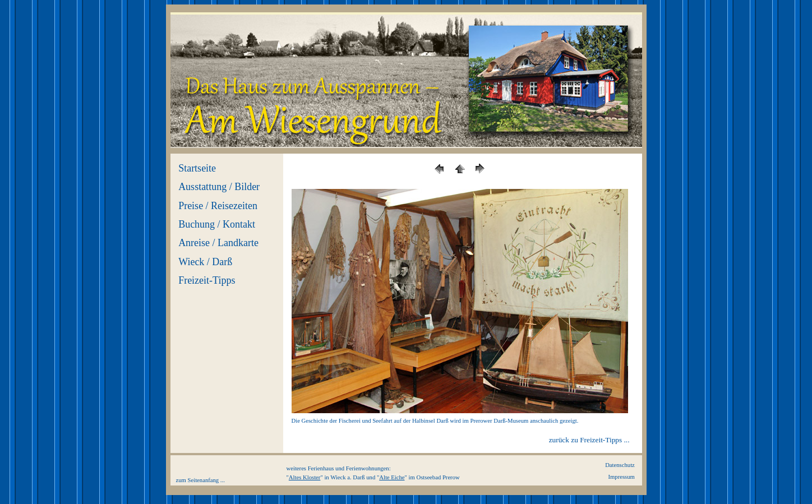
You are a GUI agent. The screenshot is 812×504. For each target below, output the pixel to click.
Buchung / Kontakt (217, 224)
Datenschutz (620, 465)
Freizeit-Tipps (207, 280)
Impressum (621, 477)
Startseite (197, 168)
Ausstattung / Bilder (219, 187)
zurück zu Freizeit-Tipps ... (589, 440)
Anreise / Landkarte (218, 243)
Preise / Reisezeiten (218, 206)
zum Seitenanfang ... (200, 480)
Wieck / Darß (205, 262)
